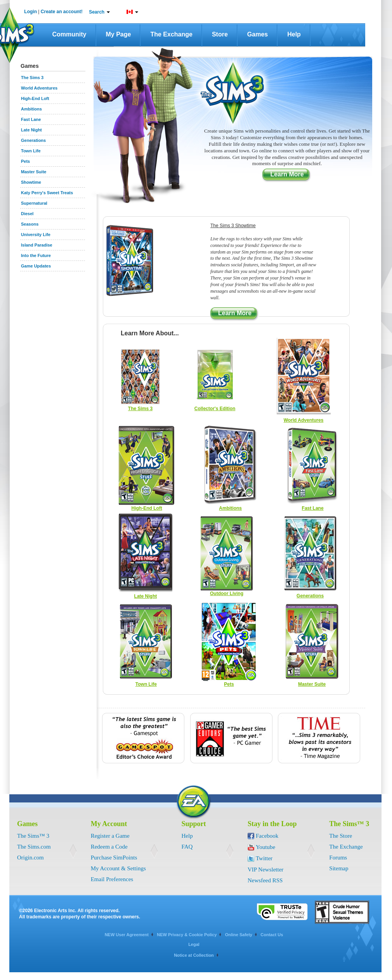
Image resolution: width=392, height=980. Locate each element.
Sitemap (339, 868)
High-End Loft (147, 508)
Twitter (264, 858)
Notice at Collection (194, 955)
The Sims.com (34, 847)
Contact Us (272, 935)
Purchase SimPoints (114, 857)
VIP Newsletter (265, 870)
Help (294, 34)
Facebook (267, 836)
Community (69, 34)
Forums (338, 857)
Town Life (146, 684)
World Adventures (304, 420)
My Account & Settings (118, 868)
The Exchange (171, 34)
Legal (194, 944)
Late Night (146, 596)
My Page (119, 34)
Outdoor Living (227, 594)
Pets (229, 684)
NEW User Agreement (127, 935)
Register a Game (110, 836)
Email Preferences (112, 879)
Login (30, 12)
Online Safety (239, 935)
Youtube (265, 847)
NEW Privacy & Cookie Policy (187, 935)
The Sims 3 (140, 409)
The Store (341, 836)
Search (97, 12)
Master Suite (312, 684)
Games (258, 34)
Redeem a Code (109, 847)
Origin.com (30, 857)
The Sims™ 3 (33, 836)
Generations (310, 596)
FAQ (187, 847)
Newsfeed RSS (265, 880)
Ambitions (230, 508)
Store (220, 34)
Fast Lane (313, 508)
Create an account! (62, 12)
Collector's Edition (215, 409)
